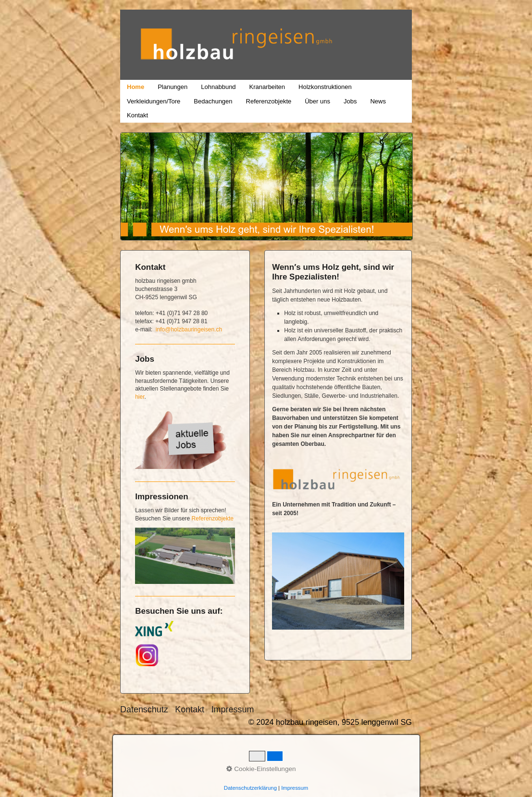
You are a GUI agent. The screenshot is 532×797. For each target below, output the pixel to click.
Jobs (350, 101)
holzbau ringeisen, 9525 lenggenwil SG (373, 10)
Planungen (173, 87)
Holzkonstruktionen (325, 87)
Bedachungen (213, 101)
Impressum (233, 709)
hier (140, 397)
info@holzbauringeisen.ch (189, 329)
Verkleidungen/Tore (154, 101)
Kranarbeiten (267, 87)
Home (136, 87)
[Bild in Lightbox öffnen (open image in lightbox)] (338, 581)
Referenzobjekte (269, 101)
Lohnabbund (218, 87)
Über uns (317, 101)
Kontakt (137, 115)
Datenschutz (144, 709)
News (378, 101)
